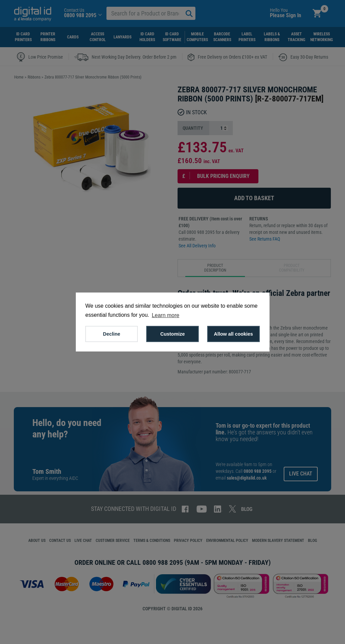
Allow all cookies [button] (233, 334)
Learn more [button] (165, 315)
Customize (173, 334)
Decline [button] (112, 334)
